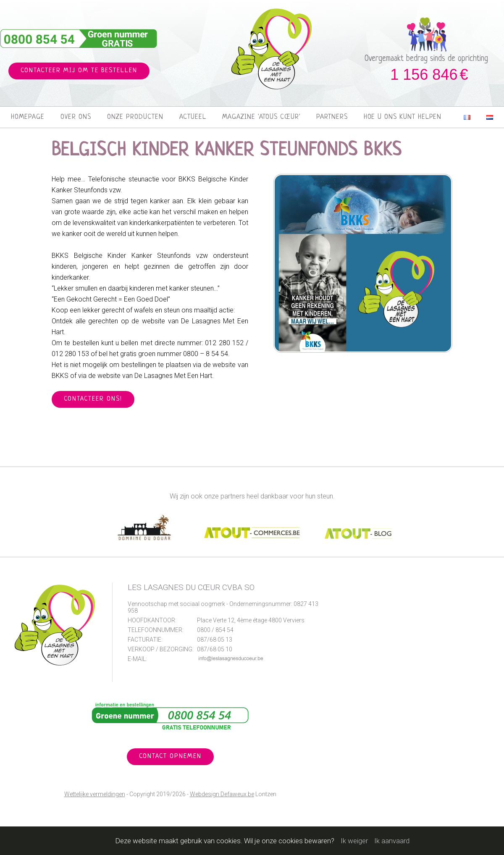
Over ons (76, 117)
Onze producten (135, 117)
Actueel (193, 117)
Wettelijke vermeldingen (95, 794)
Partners (332, 117)
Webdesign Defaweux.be (222, 794)
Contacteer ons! (93, 399)
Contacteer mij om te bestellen (79, 71)
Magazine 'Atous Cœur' (261, 117)
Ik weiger (354, 841)
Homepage (28, 117)
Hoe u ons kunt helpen (403, 117)
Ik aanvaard (392, 841)
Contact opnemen (170, 757)
